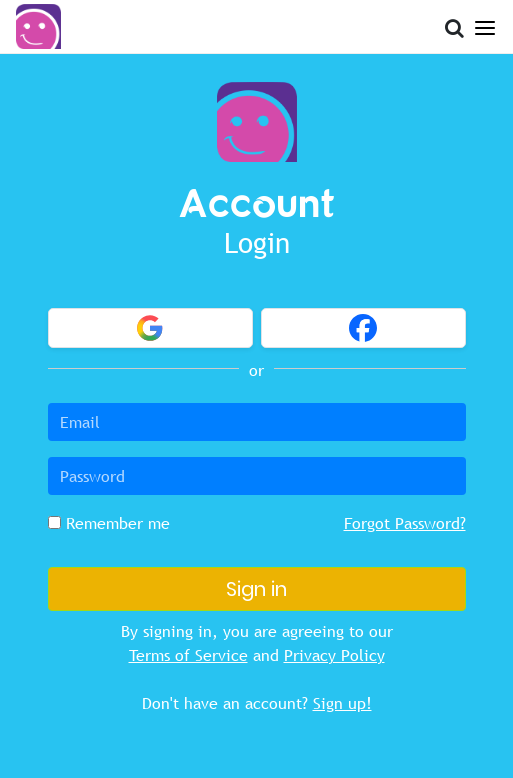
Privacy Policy (334, 655)
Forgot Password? (405, 523)
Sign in (256, 589)
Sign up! (342, 703)
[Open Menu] (485, 24)
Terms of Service (188, 655)
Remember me (109, 523)
